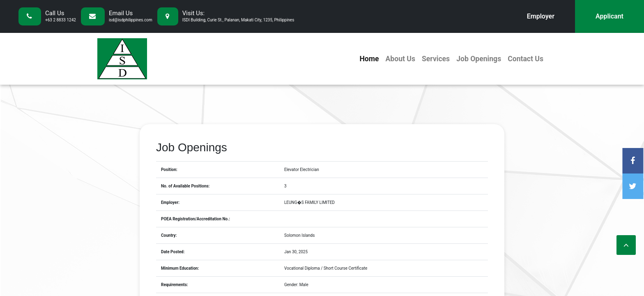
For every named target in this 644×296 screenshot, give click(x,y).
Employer (541, 16)
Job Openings (479, 59)
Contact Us (526, 59)
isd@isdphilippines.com (131, 20)
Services (436, 59)
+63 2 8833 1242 (61, 20)
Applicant (609, 16)
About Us (400, 59)
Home (369, 59)
